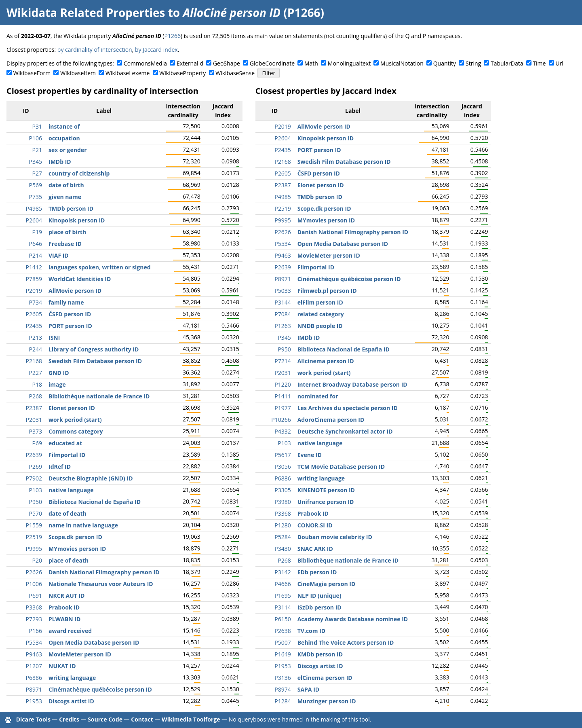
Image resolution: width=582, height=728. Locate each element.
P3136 (283, 678)
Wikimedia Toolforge (191, 719)
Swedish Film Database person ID (95, 361)
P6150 (283, 619)
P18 (37, 384)
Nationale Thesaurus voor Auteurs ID (101, 584)
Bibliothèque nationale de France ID (99, 396)
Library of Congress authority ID (94, 349)
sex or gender (68, 150)
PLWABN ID (64, 619)
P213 (36, 338)
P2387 (34, 408)
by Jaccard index (156, 50)
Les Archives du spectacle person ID (348, 408)
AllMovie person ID (75, 291)
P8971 (34, 689)
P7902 (34, 478)
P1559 (34, 525)
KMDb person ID (320, 654)
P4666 (283, 584)
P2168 (34, 361)
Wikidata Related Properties (86, 13)
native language (71, 490)
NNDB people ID (320, 326)
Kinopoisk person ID (77, 220)
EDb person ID (317, 572)
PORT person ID (70, 326)
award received (70, 631)
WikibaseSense (235, 73)
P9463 (34, 654)
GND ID (59, 373)
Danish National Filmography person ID (104, 572)
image (57, 384)
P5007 (283, 642)
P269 (36, 467)
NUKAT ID (62, 666)
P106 (36, 138)
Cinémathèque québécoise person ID (100, 689)
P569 (36, 185)
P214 (36, 255)
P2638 (283, 631)
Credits (69, 719)
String (473, 63)
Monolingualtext (349, 63)
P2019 (34, 291)
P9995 (34, 549)
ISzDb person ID (319, 607)
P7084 (283, 314)
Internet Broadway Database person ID (352, 384)
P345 (36, 162)
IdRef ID (60, 467)
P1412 (34, 267)
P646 (36, 244)
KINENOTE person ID (326, 490)
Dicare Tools (33, 719)
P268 (36, 396)
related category (321, 314)
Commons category (76, 431)
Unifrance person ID (326, 502)
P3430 (283, 549)
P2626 (34, 572)
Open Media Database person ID (94, 642)
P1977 (283, 408)
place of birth (67, 232)
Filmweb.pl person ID (327, 291)
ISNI (54, 338)
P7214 (283, 361)
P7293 (34, 619)
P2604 (34, 220)
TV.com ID (311, 631)
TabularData (507, 63)
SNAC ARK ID (315, 549)
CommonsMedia (145, 63)
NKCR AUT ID (66, 596)
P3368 (34, 607)
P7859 (34, 279)
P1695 (283, 596)
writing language (72, 678)
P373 (36, 431)
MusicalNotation (402, 63)
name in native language (83, 525)
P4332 (283, 431)
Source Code (105, 719)
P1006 (34, 584)
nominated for (318, 396)
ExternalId (190, 63)
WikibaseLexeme (128, 73)
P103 (36, 490)
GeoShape (227, 63)
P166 (36, 631)
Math (311, 63)
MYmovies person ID (77, 549)
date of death (67, 513)
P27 (37, 173)
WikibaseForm (32, 73)
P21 (37, 150)
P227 (36, 373)
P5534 (34, 642)
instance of (64, 126)
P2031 (34, 420)
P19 (37, 232)
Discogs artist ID (71, 701)
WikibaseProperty (182, 73)
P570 (36, 513)
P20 (37, 560)
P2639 (34, 455)
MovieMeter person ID (80, 654)
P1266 (173, 36)
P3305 (283, 490)
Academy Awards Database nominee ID (353, 619)
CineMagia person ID (327, 584)
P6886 (34, 678)
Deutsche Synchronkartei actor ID (345, 431)
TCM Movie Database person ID (341, 467)
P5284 (283, 537)
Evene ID (310, 455)
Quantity (445, 63)
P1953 (34, 701)
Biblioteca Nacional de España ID (95, 502)
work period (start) (75, 420)
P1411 (283, 396)
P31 (37, 126)
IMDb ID (60, 162)
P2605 (34, 314)
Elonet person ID (72, 408)
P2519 (34, 537)
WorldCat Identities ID (80, 279)
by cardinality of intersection (95, 50)
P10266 (281, 420)
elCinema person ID (325, 678)
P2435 (34, 326)
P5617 (283, 455)
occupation (64, 138)
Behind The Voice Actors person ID (346, 642)
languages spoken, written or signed (100, 267)
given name (65, 197)
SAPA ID (308, 689)
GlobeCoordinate (272, 63)
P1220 (283, 384)
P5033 (283, 291)
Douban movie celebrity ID (335, 537)
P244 (36, 349)
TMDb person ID (71, 208)
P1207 (34, 666)
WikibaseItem (78, 73)
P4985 (34, 208)
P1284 (283, 701)
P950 (36, 502)
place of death (69, 560)
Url (559, 63)
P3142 (283, 572)
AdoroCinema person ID (331, 420)
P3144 (283, 302)
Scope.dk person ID (75, 537)
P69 (37, 443)
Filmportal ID (67, 455)
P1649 (283, 654)
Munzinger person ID (327, 701)
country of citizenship (79, 173)
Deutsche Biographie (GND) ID (91, 478)
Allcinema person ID (326, 361)
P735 (36, 197)
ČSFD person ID (70, 314)
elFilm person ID (320, 302)
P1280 (283, 525)
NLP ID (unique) (319, 596)
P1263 (283, 326)
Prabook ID (64, 607)
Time (539, 63)
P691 (36, 596)
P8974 (283, 689)
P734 (36, 302)
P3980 (283, 502)
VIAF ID (59, 255)
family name (66, 302)
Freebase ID (65, 244)
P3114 (283, 607)
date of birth (66, 185)
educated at (65, 443)
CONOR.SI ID (315, 525)
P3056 (283, 467)
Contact (142, 719)
